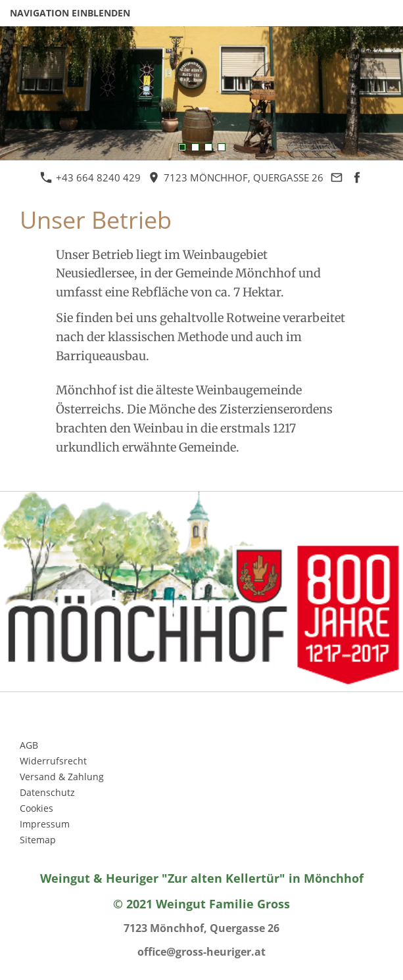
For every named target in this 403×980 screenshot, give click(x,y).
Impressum (45, 824)
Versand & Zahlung (62, 777)
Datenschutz (47, 792)
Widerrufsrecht (53, 761)
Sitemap (38, 840)
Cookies (36, 808)
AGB (29, 745)
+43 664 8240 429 (90, 177)
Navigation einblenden (70, 13)
